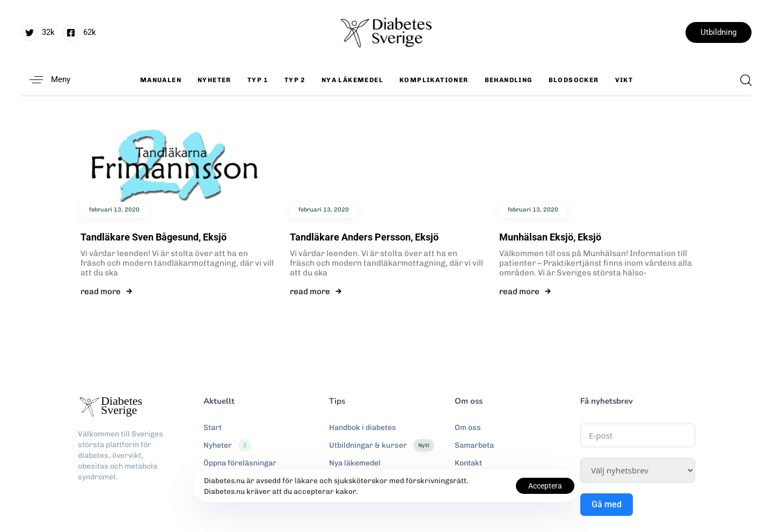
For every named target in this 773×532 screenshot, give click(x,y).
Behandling (509, 80)
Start (213, 428)
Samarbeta (474, 445)
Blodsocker (574, 80)
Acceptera (545, 486)
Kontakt (468, 463)
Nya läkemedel (352, 80)
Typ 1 (258, 80)
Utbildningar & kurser (382, 446)
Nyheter (214, 80)
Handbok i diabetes (363, 428)
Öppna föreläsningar (240, 463)
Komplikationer (434, 80)
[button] (46, 80)
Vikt (624, 80)
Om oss (468, 428)
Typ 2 (295, 80)
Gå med (607, 504)
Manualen (161, 80)
